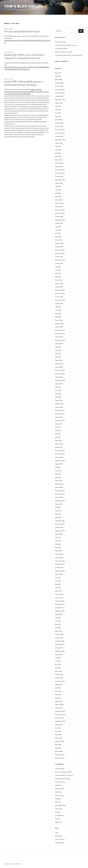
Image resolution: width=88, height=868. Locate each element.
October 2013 (59, 568)
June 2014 (58, 541)
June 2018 (58, 390)
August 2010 (59, 685)
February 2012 (59, 634)
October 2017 (59, 417)
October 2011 (59, 648)
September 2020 (60, 300)
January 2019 (59, 367)
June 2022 (58, 230)
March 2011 (59, 671)
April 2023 (58, 197)
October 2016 (59, 457)
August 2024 (59, 143)
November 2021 (60, 253)
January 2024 (59, 166)
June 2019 (58, 350)
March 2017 (59, 441)
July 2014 (58, 537)
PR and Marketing (60, 805)
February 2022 (59, 243)
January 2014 (59, 557)
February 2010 (59, 705)
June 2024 (58, 150)
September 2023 (60, 180)
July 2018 (58, 387)
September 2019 (60, 340)
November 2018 (60, 374)
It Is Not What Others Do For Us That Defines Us (69, 55)
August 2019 (59, 344)
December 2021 (60, 250)
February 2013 (59, 594)
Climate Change (60, 769)
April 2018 (58, 397)
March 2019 (59, 360)
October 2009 (59, 718)
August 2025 (59, 103)
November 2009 (60, 715)
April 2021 (58, 277)
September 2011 (60, 651)
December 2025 (60, 90)
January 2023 (59, 207)
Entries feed (59, 836)
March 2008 (59, 751)
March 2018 (59, 400)
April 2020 (58, 317)
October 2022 (59, 217)
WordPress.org (59, 843)
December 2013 (60, 561)
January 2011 (59, 678)
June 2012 (58, 621)
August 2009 (59, 725)
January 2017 (59, 447)
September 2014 (60, 531)
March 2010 (59, 701)
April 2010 (58, 698)
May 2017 (58, 434)
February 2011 (59, 675)
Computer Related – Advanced (64, 775)
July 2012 (58, 618)
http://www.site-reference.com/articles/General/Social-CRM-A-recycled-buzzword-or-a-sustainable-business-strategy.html (27, 92)
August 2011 (59, 654)
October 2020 (59, 297)
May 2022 (58, 233)
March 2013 (59, 591)
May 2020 (58, 314)
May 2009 (58, 735)
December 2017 (60, 410)
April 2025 (58, 116)
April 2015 (58, 517)
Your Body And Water (61, 49)
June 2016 (58, 471)
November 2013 (60, 564)
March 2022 (59, 240)
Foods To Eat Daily (60, 42)
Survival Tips (59, 809)
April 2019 (58, 357)
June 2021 (58, 270)
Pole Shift (58, 802)
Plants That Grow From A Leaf (64, 52)
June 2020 (58, 310)
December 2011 (60, 641)
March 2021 (59, 280)
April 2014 (58, 547)
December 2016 (60, 451)
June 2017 (58, 430)
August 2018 (59, 384)
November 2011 (60, 644)
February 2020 (59, 324)
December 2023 (60, 170)
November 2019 (60, 334)
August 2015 (59, 504)
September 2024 (60, 140)
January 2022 (59, 247)
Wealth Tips (59, 822)
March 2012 (59, 631)
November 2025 (60, 93)
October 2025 (59, 96)
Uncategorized (59, 815)
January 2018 (59, 407)
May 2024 (58, 153)
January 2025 (59, 126)
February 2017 (59, 444)
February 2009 (59, 741)
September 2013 (60, 571)
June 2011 (58, 661)
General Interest (60, 789)
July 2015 (58, 507)
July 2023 (58, 187)
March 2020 (59, 320)
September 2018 (60, 380)
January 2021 (59, 287)
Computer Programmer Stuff (63, 772)
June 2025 (58, 110)
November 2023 (60, 173)
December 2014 (60, 521)
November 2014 (60, 524)
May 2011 (58, 664)
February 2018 (59, 404)
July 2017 (58, 427)
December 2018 (60, 370)
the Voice (58, 812)
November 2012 (60, 604)
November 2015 (60, 494)
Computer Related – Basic (63, 779)
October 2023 (59, 177)
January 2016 (59, 487)
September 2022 (60, 220)
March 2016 (59, 481)
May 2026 (58, 73)
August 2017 (59, 424)
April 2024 (58, 156)
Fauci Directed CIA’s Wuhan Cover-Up (66, 45)
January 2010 (59, 708)
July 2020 (58, 307)
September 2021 (60, 260)
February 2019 (59, 364)
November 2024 (60, 133)
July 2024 (58, 146)
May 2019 (58, 354)
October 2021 (59, 257)
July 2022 (58, 227)
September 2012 (60, 611)
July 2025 (58, 106)
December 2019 (60, 330)
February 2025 (59, 123)
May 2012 (58, 624)
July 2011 (58, 658)
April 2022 (58, 237)
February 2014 (59, 554)
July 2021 (58, 267)
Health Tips (58, 792)
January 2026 (59, 86)
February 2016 (59, 484)
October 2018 (59, 377)
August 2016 (59, 464)
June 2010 (58, 691)
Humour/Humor (60, 795)
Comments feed (60, 839)
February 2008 (59, 755)
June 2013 (58, 581)
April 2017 (58, 437)
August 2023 (59, 183)
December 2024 (60, 130)
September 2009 (60, 721)
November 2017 (60, 414)
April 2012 (58, 628)
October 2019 (59, 337)
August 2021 (59, 263)
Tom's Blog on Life (24, 6)
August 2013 (59, 574)
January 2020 (59, 327)
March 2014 (59, 551)
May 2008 (58, 745)
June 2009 (58, 731)
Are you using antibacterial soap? (22, 31)
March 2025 (59, 120)
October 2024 (59, 136)
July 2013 (58, 578)
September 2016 (60, 461)
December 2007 (60, 758)
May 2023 (58, 193)
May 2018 (58, 394)
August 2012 (59, 614)
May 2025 (58, 113)
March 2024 (59, 160)
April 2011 (58, 668)
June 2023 (58, 190)
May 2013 (58, 584)
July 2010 (58, 688)
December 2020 (60, 290)
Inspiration (58, 799)
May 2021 (58, 273)
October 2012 (59, 608)
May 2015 (58, 514)
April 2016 (58, 477)
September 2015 (60, 501)
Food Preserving (60, 782)
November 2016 (60, 454)
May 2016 (58, 474)
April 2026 (58, 76)
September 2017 (60, 420)
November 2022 (60, 213)
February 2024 (59, 163)
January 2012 (59, 638)
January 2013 (59, 598)
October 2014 (59, 527)
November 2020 (60, 293)
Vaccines (58, 819)
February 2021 (59, 283)
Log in (57, 833)
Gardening (58, 785)
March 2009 (59, 738)
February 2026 (59, 83)
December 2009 (60, 711)
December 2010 (60, 681)
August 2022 (59, 223)
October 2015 (59, 497)
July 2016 (58, 467)
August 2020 (59, 304)
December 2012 (60, 601)
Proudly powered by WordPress (13, 864)
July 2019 (58, 347)
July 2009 (58, 728)
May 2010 (58, 695)
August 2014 (59, 534)
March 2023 (59, 200)
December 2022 (60, 210)
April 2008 (58, 748)
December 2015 (60, 491)
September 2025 (60, 100)
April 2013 (58, 588)
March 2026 (59, 80)
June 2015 (58, 511)
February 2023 (59, 203)
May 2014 (58, 544)
